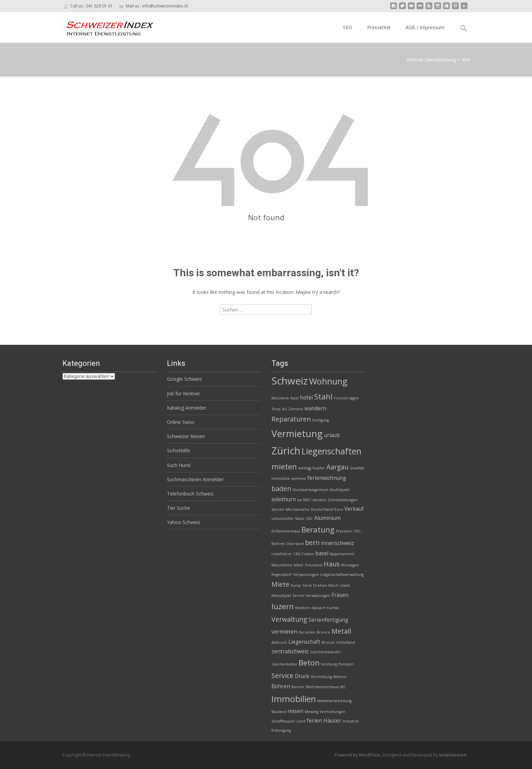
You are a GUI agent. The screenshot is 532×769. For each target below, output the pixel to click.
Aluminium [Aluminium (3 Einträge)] (327, 518)
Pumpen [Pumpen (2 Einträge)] (346, 664)
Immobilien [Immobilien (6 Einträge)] (294, 699)
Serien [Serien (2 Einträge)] (298, 596)
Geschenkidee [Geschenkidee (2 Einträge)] (284, 664)
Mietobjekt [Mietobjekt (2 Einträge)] (281, 596)
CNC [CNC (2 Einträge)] (309, 519)
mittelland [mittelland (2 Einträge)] (346, 642)
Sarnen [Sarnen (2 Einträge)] (278, 509)
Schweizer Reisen (186, 436)
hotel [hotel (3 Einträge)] (306, 398)
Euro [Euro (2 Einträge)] (339, 509)
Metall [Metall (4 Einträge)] (341, 631)
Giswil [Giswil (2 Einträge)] (345, 585)
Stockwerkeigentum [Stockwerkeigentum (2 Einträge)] (310, 490)
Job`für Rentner (184, 393)
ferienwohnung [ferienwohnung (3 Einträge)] (327, 478)
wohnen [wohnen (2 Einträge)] (299, 479)
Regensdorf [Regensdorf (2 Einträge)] (282, 575)
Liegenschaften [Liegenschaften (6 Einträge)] (331, 451)
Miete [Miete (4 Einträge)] (280, 584)
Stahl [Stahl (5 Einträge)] (323, 397)
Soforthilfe (178, 451)
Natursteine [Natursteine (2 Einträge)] (282, 565)
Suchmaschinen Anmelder (195, 479)
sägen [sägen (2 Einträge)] (354, 398)
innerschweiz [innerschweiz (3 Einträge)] (338, 543)
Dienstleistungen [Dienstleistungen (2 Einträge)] (343, 500)
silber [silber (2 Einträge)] (299, 565)
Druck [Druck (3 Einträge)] (302, 676)
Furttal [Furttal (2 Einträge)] (333, 608)
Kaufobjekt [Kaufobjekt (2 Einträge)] (340, 490)
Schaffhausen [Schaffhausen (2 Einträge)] (283, 721)
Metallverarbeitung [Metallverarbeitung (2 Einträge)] (334, 701)
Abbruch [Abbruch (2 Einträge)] (279, 642)
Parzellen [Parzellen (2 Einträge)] (307, 632)
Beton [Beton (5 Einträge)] (309, 663)
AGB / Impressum (425, 27)
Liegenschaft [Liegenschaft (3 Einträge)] (304, 642)
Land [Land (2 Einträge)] (301, 721)
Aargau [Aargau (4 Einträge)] (337, 467)
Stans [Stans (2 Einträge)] (299, 519)
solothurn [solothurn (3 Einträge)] (284, 499)
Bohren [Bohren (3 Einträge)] (281, 686)
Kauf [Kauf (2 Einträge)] (294, 398)
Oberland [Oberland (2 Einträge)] (295, 544)
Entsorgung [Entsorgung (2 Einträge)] (281, 730)
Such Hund (179, 465)
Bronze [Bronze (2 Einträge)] (328, 642)
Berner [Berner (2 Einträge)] (298, 687)
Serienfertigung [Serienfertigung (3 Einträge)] (328, 620)
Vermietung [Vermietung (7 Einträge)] (297, 434)
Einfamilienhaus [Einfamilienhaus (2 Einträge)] (286, 531)
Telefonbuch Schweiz (190, 494)
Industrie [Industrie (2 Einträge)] (351, 721)
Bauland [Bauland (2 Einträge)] (279, 712)
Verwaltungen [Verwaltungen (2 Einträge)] (318, 596)
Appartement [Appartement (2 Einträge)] (342, 554)
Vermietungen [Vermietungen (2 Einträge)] (332, 712)
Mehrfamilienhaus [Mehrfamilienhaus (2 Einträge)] (322, 687)
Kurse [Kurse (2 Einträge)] (296, 585)
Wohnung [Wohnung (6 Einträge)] (328, 381)
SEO (348, 27)
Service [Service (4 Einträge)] (282, 676)
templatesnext (453, 755)
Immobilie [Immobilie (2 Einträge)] (281, 479)
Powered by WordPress (358, 755)
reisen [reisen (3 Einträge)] (295, 711)
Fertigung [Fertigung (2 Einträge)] (320, 420)
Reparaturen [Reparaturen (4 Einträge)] (291, 419)
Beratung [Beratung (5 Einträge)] (318, 530)
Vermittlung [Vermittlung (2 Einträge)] (321, 677)
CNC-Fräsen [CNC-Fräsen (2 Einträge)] (304, 554)
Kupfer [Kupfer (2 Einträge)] (319, 468)
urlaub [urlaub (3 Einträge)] (332, 435)
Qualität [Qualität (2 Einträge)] (357, 468)
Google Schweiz (184, 379)
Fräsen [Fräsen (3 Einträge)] (340, 595)
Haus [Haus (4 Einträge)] (332, 564)
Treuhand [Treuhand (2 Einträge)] (314, 565)
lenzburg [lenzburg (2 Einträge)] (329, 664)
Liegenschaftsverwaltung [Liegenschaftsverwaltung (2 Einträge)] (342, 575)
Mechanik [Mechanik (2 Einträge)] (280, 398)
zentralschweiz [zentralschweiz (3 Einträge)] (290, 651)
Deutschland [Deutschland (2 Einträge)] (322, 509)
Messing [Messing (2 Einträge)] (311, 712)
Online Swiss (181, 422)
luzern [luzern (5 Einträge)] (283, 606)
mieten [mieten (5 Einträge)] (284, 466)
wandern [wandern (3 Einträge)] (315, 408)
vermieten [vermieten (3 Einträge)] (284, 632)
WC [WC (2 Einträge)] (343, 687)
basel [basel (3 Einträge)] (322, 553)
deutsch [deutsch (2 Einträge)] (320, 500)
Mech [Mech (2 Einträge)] (334, 585)
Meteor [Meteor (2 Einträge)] (340, 677)
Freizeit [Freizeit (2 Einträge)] (341, 398)
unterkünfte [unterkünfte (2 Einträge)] (282, 519)
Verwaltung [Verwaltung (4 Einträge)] (289, 619)
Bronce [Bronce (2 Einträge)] (324, 632)
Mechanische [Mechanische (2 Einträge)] (298, 509)
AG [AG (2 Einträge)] (284, 409)
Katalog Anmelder (187, 408)
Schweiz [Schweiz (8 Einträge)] (290, 381)
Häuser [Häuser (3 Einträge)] (332, 721)
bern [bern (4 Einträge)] (312, 542)
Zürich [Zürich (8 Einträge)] (286, 451)
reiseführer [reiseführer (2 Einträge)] (282, 554)
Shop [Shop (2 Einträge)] (276, 409)
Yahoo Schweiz (184, 522)
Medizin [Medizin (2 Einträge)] (302, 608)
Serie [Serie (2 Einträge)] (307, 585)
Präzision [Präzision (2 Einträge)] (344, 531)
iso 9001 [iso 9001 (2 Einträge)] (304, 500)
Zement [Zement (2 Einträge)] (296, 409)
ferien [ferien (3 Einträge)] (314, 721)
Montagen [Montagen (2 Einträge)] (350, 565)
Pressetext (379, 27)
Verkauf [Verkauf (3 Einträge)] (354, 509)
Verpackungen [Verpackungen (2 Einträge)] (306, 575)
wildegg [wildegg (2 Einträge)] (305, 468)
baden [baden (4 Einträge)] (281, 489)
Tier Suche (178, 508)
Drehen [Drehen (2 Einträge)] (320, 585)
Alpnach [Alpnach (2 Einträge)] (318, 608)
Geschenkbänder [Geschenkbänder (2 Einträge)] (326, 652)
